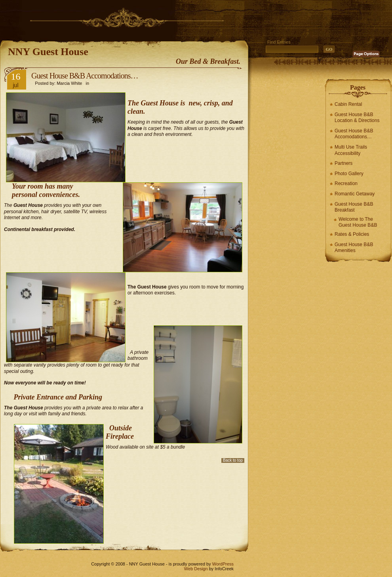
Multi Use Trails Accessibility (351, 150)
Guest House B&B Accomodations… (354, 134)
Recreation (346, 183)
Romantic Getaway (355, 194)
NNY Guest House (48, 52)
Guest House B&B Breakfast (354, 207)
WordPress (223, 564)
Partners (343, 163)
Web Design (196, 569)
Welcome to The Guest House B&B (358, 222)
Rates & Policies (352, 234)
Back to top (233, 460)
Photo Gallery (349, 174)
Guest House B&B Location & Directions (357, 118)
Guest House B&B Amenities (354, 248)
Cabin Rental (348, 104)
